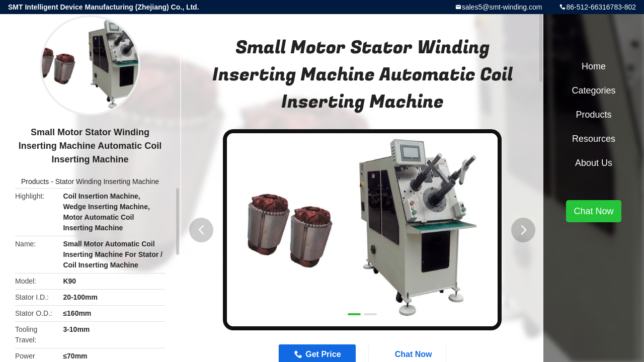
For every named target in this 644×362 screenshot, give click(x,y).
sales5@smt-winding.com (502, 7)
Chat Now (593, 211)
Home (594, 66)
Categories (593, 90)
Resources (594, 139)
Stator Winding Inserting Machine (107, 182)
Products (35, 182)
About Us (594, 163)
